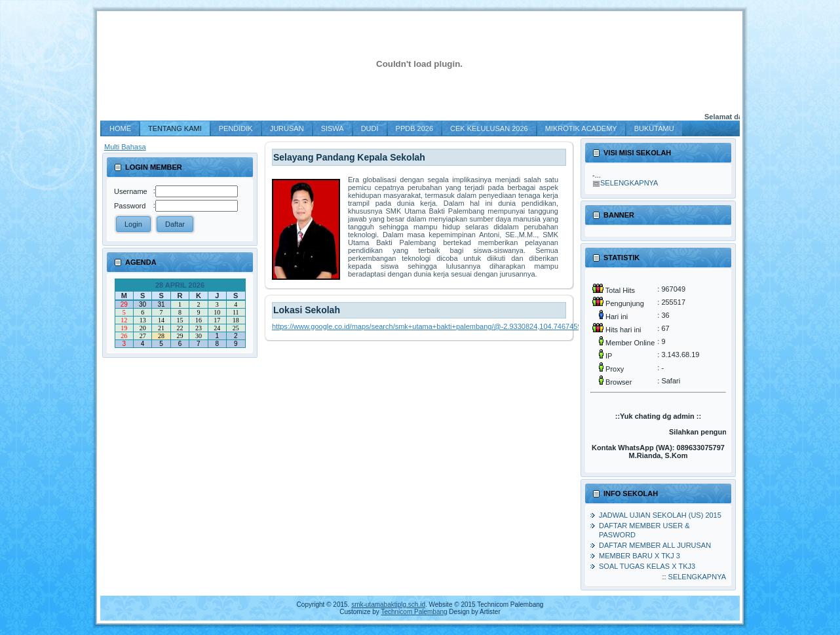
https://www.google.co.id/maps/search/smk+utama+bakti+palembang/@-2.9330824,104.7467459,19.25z (439, 326)
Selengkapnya (629, 183)
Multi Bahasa (125, 147)
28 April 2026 (180, 285)
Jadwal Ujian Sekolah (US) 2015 (660, 515)
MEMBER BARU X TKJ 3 (640, 556)
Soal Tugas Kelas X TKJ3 (647, 566)
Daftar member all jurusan (655, 545)
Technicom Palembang (414, 612)
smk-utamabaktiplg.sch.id (388, 605)
